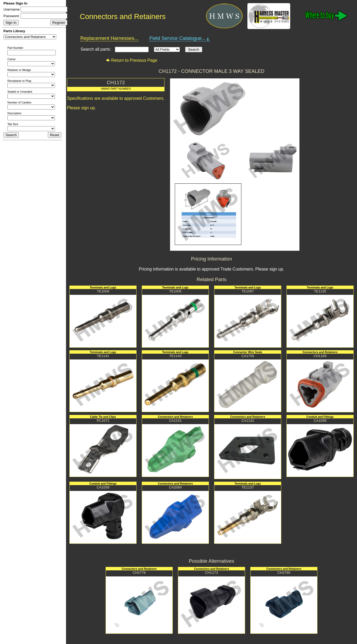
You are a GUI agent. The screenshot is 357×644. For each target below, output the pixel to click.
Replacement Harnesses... (109, 38)
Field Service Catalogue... (180, 38)
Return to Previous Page (131, 60)
